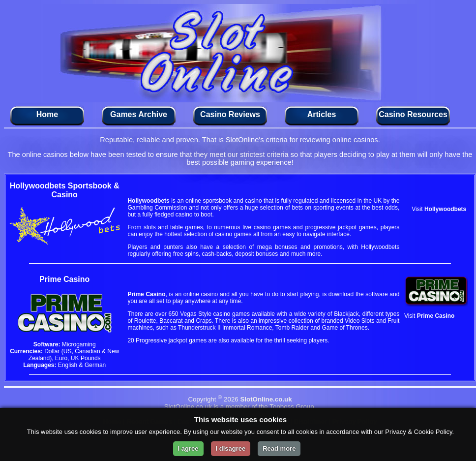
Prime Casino (146, 294)
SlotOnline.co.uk (266, 399)
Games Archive (139, 114)
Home (47, 114)
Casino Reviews (230, 114)
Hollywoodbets (148, 201)
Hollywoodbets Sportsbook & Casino (65, 190)
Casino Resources (413, 114)
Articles (322, 114)
